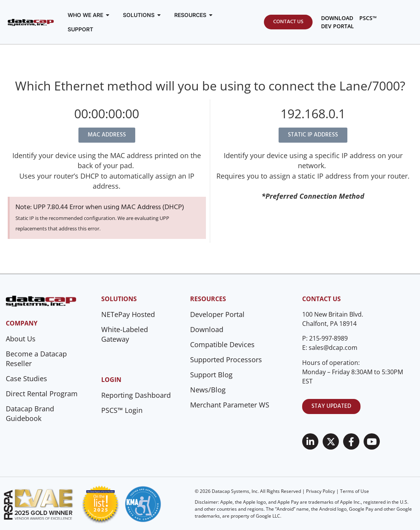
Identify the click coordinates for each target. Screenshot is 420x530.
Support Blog (211, 375)
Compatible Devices (222, 344)
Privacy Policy (321, 491)
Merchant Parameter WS (230, 405)
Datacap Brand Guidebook (30, 413)
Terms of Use (355, 491)
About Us (21, 339)
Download (207, 329)
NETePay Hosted (128, 314)
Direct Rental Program (42, 394)
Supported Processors (226, 360)
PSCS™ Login (122, 410)
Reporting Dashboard (136, 395)
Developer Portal (217, 314)
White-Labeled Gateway (125, 334)
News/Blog (208, 390)
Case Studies (26, 378)
